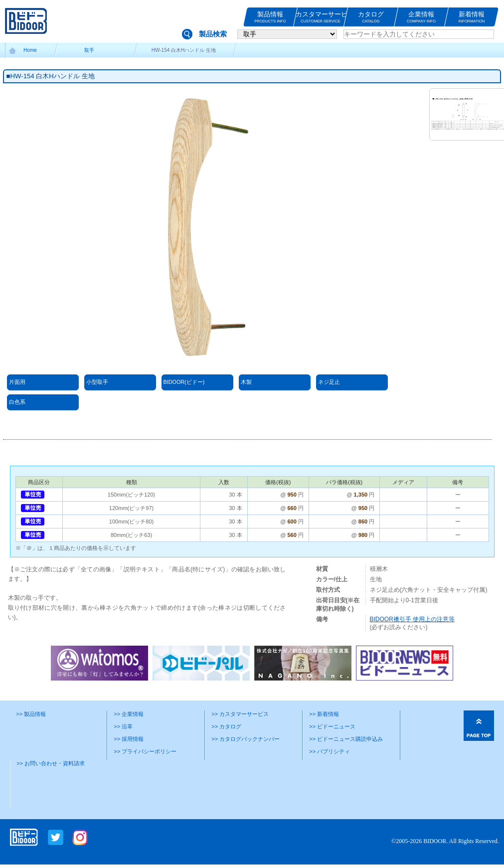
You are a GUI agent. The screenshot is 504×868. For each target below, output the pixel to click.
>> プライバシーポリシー (145, 751)
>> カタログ (226, 726)
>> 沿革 (123, 726)
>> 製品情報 (31, 714)
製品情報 (270, 17)
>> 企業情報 (129, 714)
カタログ (371, 17)
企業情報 (421, 17)
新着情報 (472, 17)
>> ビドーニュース (332, 726)
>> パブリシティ (330, 751)
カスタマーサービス (321, 17)
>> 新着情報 (324, 714)
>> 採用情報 (129, 739)
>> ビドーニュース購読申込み (346, 739)
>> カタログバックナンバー (246, 739)
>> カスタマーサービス (240, 714)
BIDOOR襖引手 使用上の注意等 (413, 619)
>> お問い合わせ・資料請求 (51, 763)
